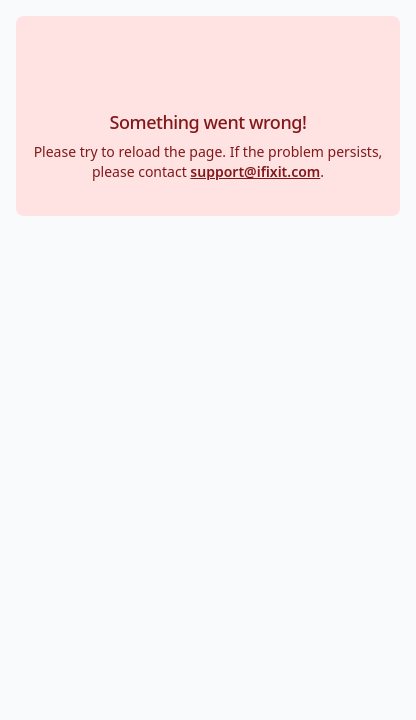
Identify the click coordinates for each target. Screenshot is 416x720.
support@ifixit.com (255, 171)
